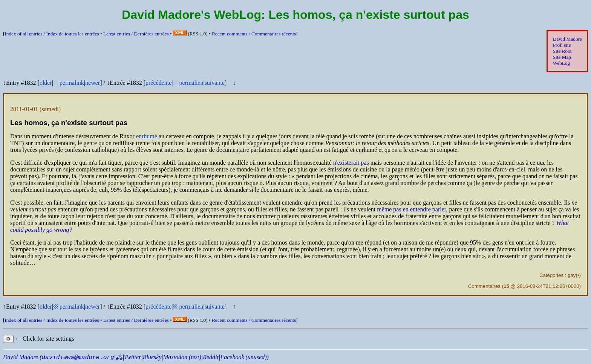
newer (93, 83)
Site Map (562, 57)
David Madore (567, 39)
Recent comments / (254, 34)
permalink (72, 83)
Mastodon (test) (182, 357)
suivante (215, 83)
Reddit (211, 357)
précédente (158, 83)
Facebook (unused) (243, 357)
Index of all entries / (52, 34)
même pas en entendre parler (411, 209)
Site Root (562, 51)
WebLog (561, 63)
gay (572, 275)
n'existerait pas (351, 163)
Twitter (132, 357)
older (46, 83)
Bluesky (152, 357)
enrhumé (147, 136)
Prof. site (562, 45)
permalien (191, 83)
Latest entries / (136, 34)
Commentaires (484, 286)
